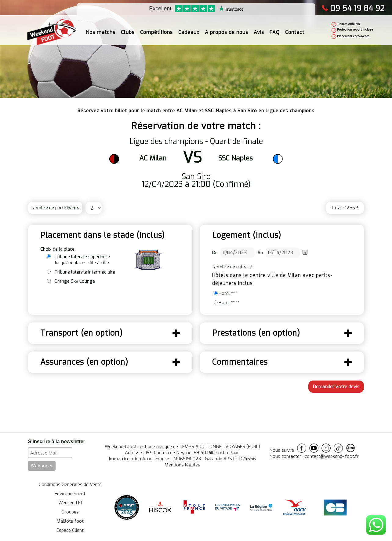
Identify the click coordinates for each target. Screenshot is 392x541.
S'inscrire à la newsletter (57, 442)
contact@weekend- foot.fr (332, 456)
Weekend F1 (70, 503)
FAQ (275, 28)
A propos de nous (227, 28)
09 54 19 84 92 (353, 8)
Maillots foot (70, 521)
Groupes (70, 512)
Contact (295, 28)
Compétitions (156, 28)
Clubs (128, 28)
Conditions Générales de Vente (70, 484)
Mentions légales (182, 465)
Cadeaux (189, 28)
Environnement (70, 494)
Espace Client (70, 530)
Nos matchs (101, 28)
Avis (259, 28)
